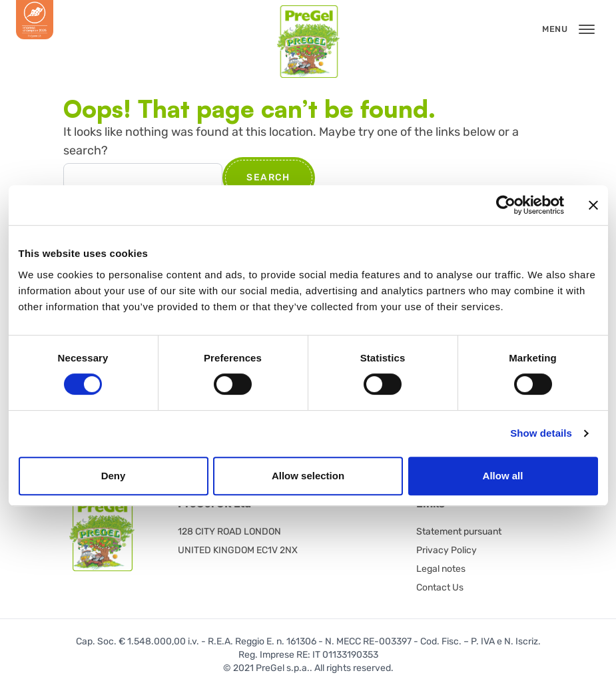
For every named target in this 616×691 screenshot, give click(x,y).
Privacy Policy (447, 550)
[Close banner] (593, 205)
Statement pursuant (459, 532)
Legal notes (441, 569)
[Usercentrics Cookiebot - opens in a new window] (506, 205)
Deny (114, 476)
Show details (541, 433)
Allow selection (308, 476)
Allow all (503, 476)
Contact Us (440, 587)
